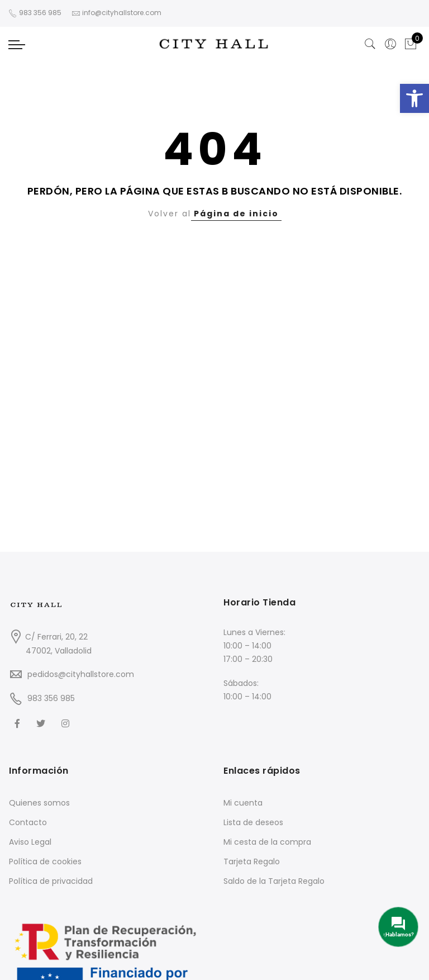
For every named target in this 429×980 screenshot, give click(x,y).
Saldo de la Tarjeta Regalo (274, 881)
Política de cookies (45, 861)
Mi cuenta (243, 803)
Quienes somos (39, 803)
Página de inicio (236, 214)
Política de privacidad (51, 881)
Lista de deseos (253, 822)
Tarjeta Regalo (252, 861)
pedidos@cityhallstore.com (81, 674)
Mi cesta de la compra (267, 842)
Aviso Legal (30, 842)
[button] (414, 98)
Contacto (28, 822)
